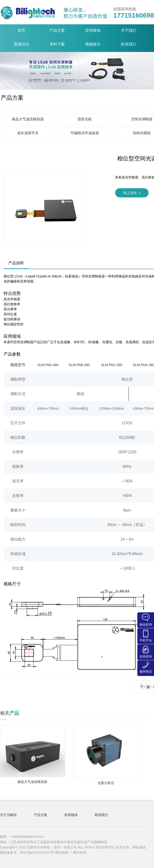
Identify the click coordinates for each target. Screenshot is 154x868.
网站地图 (62, 853)
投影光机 (85, 119)
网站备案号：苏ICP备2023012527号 (27, 853)
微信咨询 (146, 620)
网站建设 (139, 847)
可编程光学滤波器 (85, 133)
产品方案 (12, 98)
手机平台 (146, 636)
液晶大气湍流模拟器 (28, 119)
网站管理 (79, 853)
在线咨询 (146, 652)
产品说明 (16, 263)
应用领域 (71, 815)
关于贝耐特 (8, 815)
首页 (21, 30)
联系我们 (101, 815)
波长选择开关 (28, 133)
